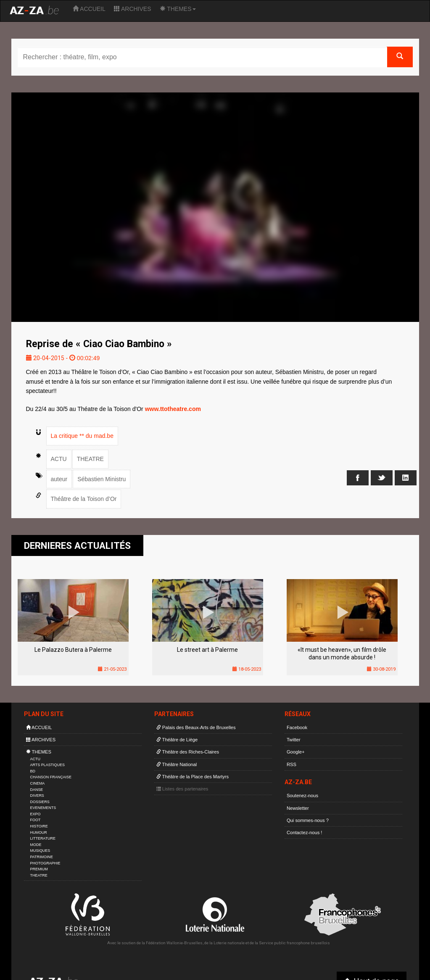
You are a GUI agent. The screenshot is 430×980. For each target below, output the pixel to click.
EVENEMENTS (43, 808)
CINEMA (38, 783)
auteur (59, 479)
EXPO (36, 814)
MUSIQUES (40, 851)
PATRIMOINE (42, 857)
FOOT (36, 820)
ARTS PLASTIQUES (47, 765)
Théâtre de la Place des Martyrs (193, 777)
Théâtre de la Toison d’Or (84, 499)
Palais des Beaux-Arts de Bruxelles (196, 727)
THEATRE (90, 459)
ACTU (59, 459)
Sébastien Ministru (102, 479)
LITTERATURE (43, 838)
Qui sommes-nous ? (308, 820)
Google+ (296, 752)
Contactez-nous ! (305, 832)
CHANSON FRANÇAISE (51, 777)
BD (33, 771)
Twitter (294, 740)
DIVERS (37, 796)
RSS (292, 764)
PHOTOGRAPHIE (45, 863)
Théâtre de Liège (177, 740)
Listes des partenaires (182, 789)
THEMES (178, 9)
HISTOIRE (39, 826)
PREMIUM (39, 869)
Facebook (297, 727)
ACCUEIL (89, 9)
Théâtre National (177, 764)
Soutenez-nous (302, 796)
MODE (36, 845)
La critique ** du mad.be (82, 436)
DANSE (37, 790)
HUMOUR (39, 832)
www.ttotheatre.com (173, 409)
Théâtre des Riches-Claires (188, 752)
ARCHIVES (133, 9)
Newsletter (298, 808)
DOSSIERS (40, 802)
